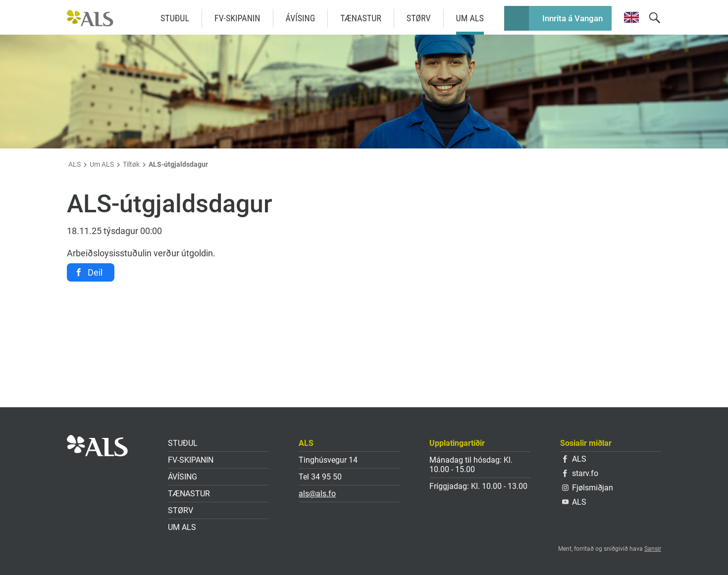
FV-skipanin (237, 18)
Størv (419, 18)
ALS (75, 164)
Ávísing (301, 18)
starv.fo (581, 473)
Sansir (653, 549)
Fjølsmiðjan (588, 488)
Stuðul (175, 18)
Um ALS (470, 18)
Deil (95, 272)
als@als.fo (317, 494)
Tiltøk (131, 164)
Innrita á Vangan (572, 18)
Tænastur (361, 18)
